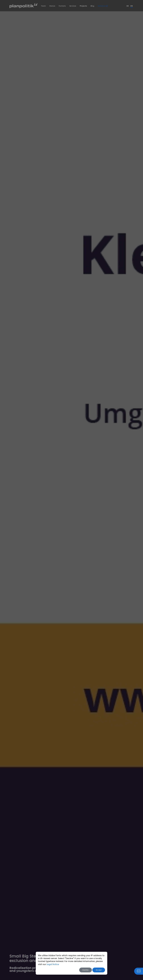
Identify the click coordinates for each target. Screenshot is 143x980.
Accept (99, 970)
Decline (86, 970)
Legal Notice (53, 964)
